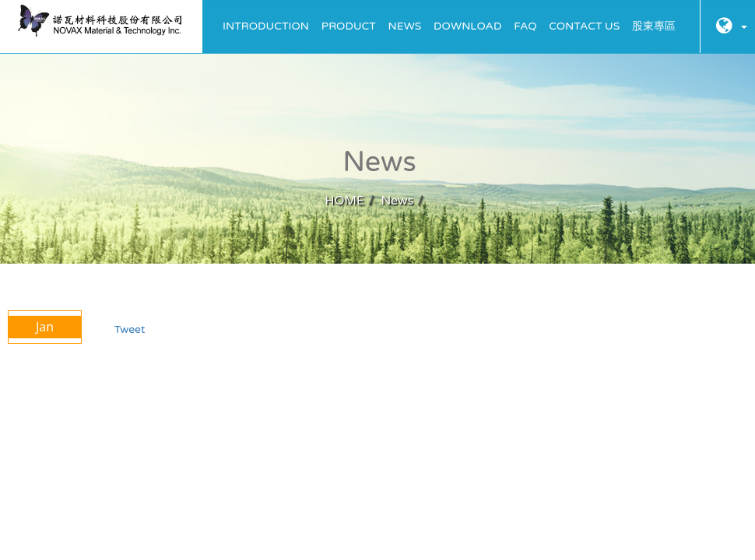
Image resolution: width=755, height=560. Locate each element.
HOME (344, 201)
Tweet (130, 329)
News (405, 26)
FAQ (525, 26)
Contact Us (584, 26)
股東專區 (654, 26)
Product (349, 26)
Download (467, 26)
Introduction (266, 26)
